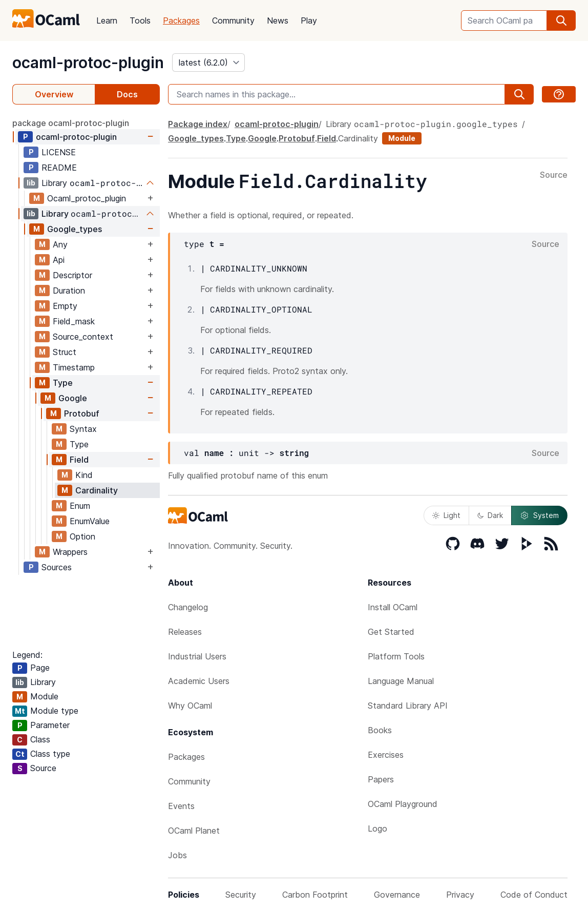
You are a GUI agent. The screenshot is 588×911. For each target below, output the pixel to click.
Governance (397, 895)
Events (181, 806)
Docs (127, 94)
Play (309, 20)
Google (73, 398)
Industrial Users (197, 656)
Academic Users (199, 681)
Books (380, 730)
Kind (84, 475)
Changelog (188, 607)
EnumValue (90, 521)
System (539, 515)
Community (233, 20)
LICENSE (59, 152)
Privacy (460, 895)
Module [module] (402, 138)
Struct (65, 352)
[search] (561, 20)
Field (79, 460)
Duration (69, 291)
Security (241, 895)
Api (59, 260)
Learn (107, 20)
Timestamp (74, 367)
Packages (181, 20)
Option (82, 536)
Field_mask (74, 321)
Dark (490, 515)
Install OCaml (393, 607)
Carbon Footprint (315, 895)
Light (446, 515)
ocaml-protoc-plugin (88, 63)
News (278, 20)
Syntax (83, 429)
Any (60, 244)
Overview (54, 94)
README (59, 168)
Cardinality (97, 490)
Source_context (83, 337)
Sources (57, 567)
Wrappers (70, 552)
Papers (381, 779)
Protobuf (82, 413)
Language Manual (401, 681)
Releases (185, 632)
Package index (198, 124)
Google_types (75, 229)
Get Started (391, 632)
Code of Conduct (534, 895)
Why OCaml (190, 706)
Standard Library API (408, 706)
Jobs (177, 855)
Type (63, 383)
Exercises (386, 755)
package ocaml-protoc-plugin (71, 123)
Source (554, 175)
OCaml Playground (403, 804)
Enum (80, 506)
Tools (140, 20)
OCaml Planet (194, 831)
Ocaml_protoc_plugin (87, 198)
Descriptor (72, 275)
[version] (208, 63)
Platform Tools (396, 656)
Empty (65, 306)
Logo (377, 829)
